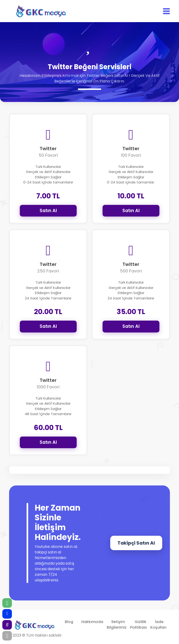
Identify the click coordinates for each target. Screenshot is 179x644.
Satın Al (48, 211)
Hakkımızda (92, 622)
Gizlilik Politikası (138, 625)
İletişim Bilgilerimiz (117, 625)
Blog (69, 622)
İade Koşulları (158, 625)
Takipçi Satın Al (136, 543)
